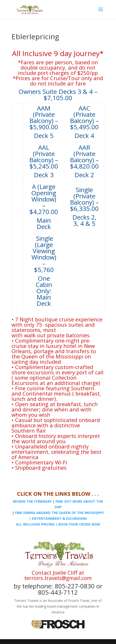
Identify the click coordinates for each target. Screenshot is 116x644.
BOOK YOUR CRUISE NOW (79, 524)
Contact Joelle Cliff (55, 572)
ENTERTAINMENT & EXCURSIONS (59, 518)
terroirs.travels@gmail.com (58, 578)
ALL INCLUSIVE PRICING (35, 524)
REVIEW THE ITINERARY (32, 501)
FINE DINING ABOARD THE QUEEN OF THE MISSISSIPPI (59, 513)
